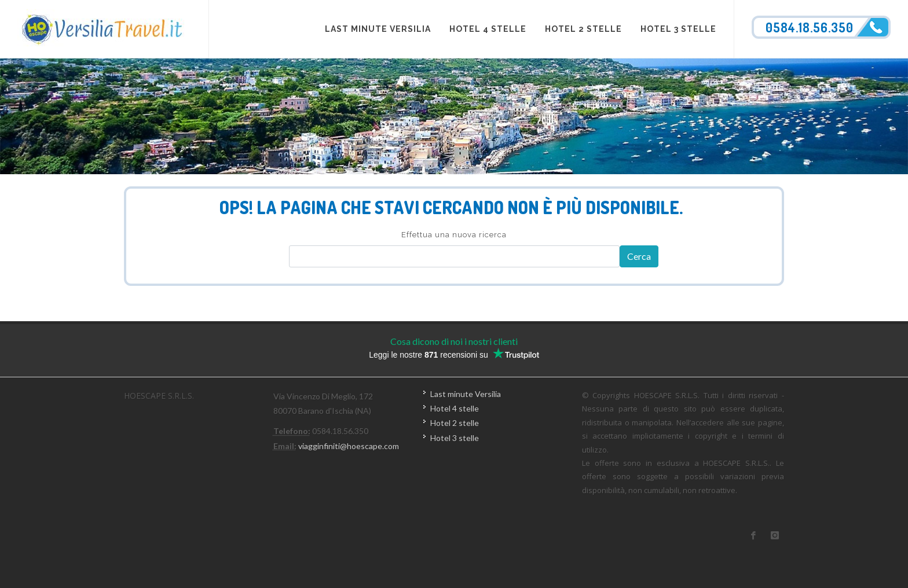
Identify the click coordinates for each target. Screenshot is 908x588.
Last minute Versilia (466, 394)
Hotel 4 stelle (455, 408)
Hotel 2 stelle (455, 423)
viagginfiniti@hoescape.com (349, 446)
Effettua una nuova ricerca (454, 235)
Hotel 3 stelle (455, 438)
